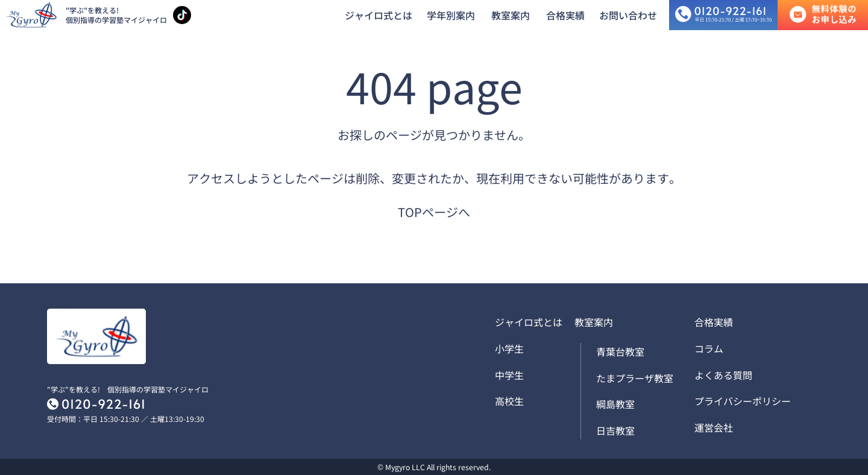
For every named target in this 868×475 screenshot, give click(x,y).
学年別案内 (451, 15)
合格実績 (565, 15)
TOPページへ (434, 212)
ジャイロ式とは (379, 15)
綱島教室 (615, 404)
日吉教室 (615, 430)
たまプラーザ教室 (635, 378)
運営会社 (714, 427)
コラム (709, 348)
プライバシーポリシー (743, 401)
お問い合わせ (628, 15)
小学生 (509, 348)
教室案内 (511, 15)
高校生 (509, 401)
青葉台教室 (620, 351)
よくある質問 (723, 375)
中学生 (509, 375)
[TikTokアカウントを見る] (182, 15)
